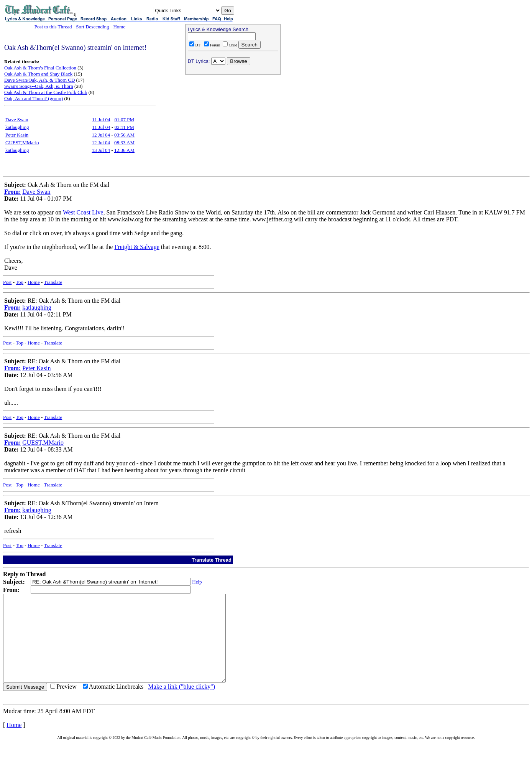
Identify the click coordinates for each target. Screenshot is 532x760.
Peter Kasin (17, 135)
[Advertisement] (233, 127)
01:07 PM (124, 120)
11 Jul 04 (101, 120)
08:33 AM (124, 143)
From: (12, 192)
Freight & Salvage (137, 247)
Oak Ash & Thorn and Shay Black (38, 74)
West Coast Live (83, 212)
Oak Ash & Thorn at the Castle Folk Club (46, 92)
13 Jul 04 (101, 150)
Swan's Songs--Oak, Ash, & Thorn (39, 86)
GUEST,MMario (22, 143)
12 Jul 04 (101, 135)
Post (7, 282)
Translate (53, 282)
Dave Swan (17, 120)
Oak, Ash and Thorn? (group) (34, 98)
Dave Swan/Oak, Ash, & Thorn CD (39, 80)
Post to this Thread (53, 27)
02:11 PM (124, 127)
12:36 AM (124, 150)
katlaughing (17, 127)
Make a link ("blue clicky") (181, 704)
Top (20, 282)
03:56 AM (124, 135)
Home (119, 27)
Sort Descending (92, 27)
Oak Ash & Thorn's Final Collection (40, 68)
